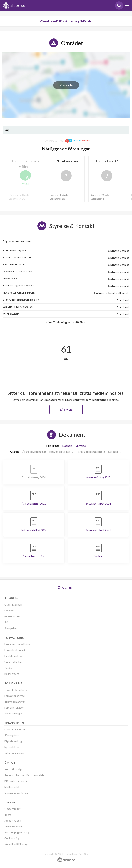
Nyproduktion (12, 747)
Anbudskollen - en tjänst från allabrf (25, 775)
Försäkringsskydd (15, 696)
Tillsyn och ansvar (15, 702)
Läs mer (66, 410)
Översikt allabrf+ (14, 605)
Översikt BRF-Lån (15, 729)
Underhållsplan (13, 662)
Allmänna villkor (13, 826)
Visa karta (66, 85)
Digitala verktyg (14, 656)
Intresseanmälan (14, 753)
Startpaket (11, 628)
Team (8, 815)
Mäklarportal (12, 787)
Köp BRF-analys (14, 769)
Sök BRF (66, 588)
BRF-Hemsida (12, 616)
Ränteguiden (12, 735)
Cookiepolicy (12, 838)
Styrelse (81, 446)
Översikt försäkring (16, 690)
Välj (7, 130)
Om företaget (12, 809)
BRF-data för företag (16, 781)
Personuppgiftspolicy (17, 832)
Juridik (8, 668)
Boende (67, 446)
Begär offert (12, 674)
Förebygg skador (14, 708)
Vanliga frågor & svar (16, 793)
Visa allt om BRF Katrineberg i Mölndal (66, 21)
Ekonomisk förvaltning (17, 644)
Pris (7, 622)
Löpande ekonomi (15, 650)
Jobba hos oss (13, 821)
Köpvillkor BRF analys (17, 844)
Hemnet (9, 610)
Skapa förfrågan (14, 713)
